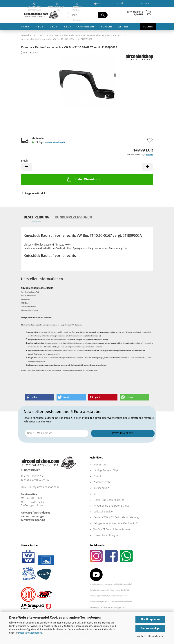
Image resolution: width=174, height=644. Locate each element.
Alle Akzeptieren (150, 619)
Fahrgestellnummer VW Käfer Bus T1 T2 (116, 524)
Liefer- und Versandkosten (109, 500)
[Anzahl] (87, 167)
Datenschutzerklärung (30, 633)
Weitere (123, 27)
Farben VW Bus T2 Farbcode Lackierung (116, 517)
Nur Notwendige (150, 628)
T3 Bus (67, 27)
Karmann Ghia (86, 27)
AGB (96, 494)
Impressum (100, 465)
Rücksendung (101, 488)
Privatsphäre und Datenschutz (111, 506)
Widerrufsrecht (102, 482)
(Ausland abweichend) (55, 142)
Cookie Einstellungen (106, 535)
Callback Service (103, 512)
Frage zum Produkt (36, 193)
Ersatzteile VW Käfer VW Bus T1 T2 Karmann (77, 5)
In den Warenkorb (83, 179)
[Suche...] (103, 15)
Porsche (107, 27)
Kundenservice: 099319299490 (34, 5)
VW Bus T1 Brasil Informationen (112, 529)
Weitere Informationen (150, 636)
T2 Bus (53, 27)
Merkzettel (144, 4)
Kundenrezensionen (73, 217)
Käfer (25, 27)
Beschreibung (36, 217)
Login (120, 4)
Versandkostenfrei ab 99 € (57, 5)
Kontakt (98, 476)
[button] (26, 167)
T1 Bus (39, 27)
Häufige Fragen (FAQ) (106, 470)
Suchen (148, 27)
